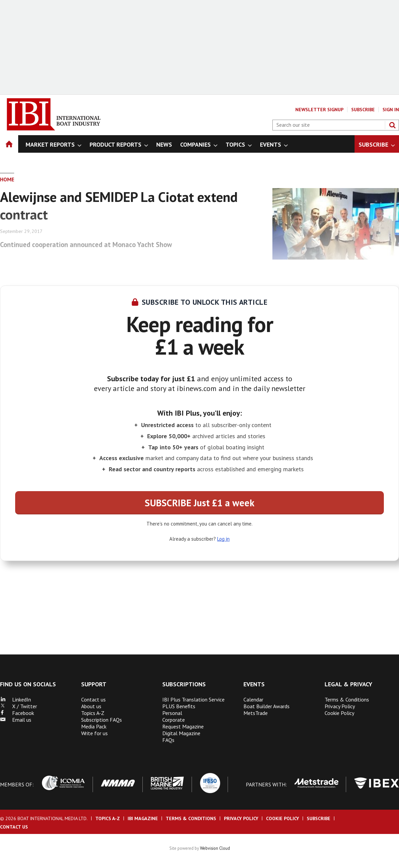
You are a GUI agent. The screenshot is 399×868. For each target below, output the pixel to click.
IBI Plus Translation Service (193, 699)
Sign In (391, 110)
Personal (172, 713)
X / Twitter (19, 706)
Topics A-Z (93, 713)
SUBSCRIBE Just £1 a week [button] (199, 503)
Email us (16, 720)
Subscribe (363, 110)
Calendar (253, 699)
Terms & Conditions (347, 699)
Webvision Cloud (215, 848)
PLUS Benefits (179, 706)
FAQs (168, 740)
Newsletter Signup (319, 110)
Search (392, 125)
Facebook (17, 713)
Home (7, 179)
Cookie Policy (339, 713)
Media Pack (94, 726)
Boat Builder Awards (267, 706)
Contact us (93, 699)
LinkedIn (15, 699)
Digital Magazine (181, 733)
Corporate (174, 720)
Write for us (94, 733)
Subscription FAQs (102, 720)
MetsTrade (256, 713)
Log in (223, 539)
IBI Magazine (143, 818)
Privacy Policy (340, 706)
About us (91, 706)
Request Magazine (183, 726)
